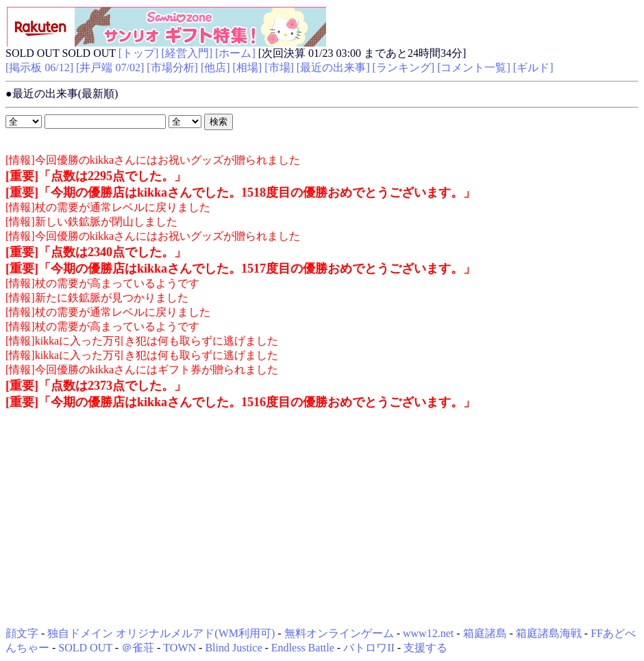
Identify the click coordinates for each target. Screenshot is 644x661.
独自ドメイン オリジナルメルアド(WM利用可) (161, 633)
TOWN (179, 648)
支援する (425, 648)
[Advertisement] (322, 519)
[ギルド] (533, 67)
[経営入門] (187, 53)
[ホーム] (235, 53)
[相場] (248, 67)
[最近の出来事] (333, 67)
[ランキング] (404, 67)
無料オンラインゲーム (339, 633)
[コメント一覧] (474, 67)
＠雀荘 (138, 648)
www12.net (428, 633)
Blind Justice (233, 648)
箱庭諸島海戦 (549, 633)
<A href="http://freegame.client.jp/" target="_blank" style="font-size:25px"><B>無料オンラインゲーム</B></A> (166, 26)
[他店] (215, 67)
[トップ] (139, 53)
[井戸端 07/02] (110, 67)
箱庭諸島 (485, 633)
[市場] (279, 67)
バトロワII (369, 648)
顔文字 (22, 633)
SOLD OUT (85, 648)
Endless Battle (303, 648)
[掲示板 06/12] (39, 67)
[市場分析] (172, 67)
